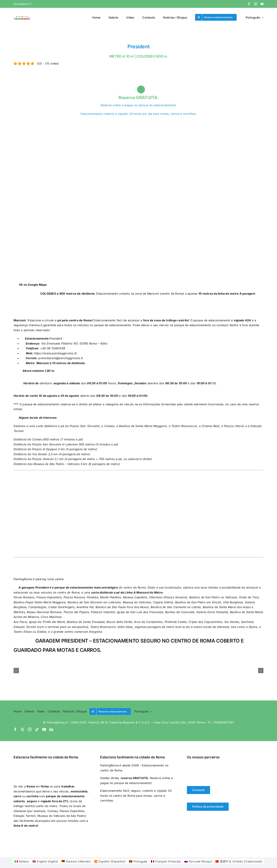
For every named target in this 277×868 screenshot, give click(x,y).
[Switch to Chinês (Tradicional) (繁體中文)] (239, 861)
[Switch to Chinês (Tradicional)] (66, 82)
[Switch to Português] (46, 82)
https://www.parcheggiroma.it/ (55, 353)
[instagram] (256, 4)
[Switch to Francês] (52, 82)
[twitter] (22, 730)
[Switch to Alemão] (32, 82)
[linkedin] (51, 730)
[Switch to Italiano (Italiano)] (22, 861)
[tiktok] (37, 730)
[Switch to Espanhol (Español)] (110, 861)
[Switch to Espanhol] (39, 82)
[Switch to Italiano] (18, 82)
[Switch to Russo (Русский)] (198, 861)
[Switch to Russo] (59, 82)
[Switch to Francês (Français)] (166, 861)
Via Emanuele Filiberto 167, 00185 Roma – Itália (74, 343)
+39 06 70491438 (52, 348)
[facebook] (249, 4)
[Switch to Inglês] (25, 82)
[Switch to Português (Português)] (138, 861)
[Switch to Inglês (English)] (45, 861)
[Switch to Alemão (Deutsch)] (76, 861)
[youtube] (262, 4)
